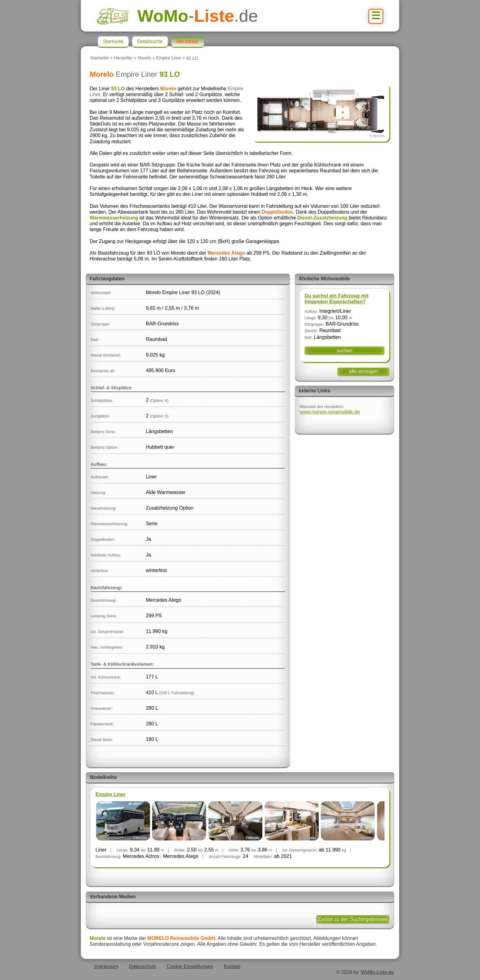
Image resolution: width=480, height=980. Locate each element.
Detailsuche (150, 41)
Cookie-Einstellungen (190, 966)
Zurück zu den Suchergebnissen (353, 919)
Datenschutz (142, 966)
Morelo (144, 58)
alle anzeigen (363, 371)
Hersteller (123, 58)
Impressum (106, 966)
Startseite (99, 58)
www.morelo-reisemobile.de (330, 412)
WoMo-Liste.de (377, 972)
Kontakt (232, 966)
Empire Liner (169, 58)
